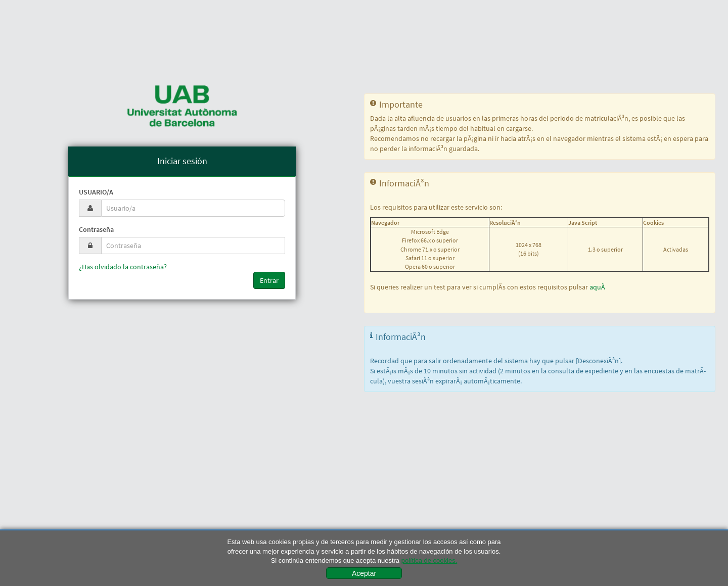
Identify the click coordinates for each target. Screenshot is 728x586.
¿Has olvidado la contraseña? (123, 267)
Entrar (269, 280)
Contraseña (96, 229)
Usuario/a (96, 192)
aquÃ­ (597, 287)
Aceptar (364, 573)
